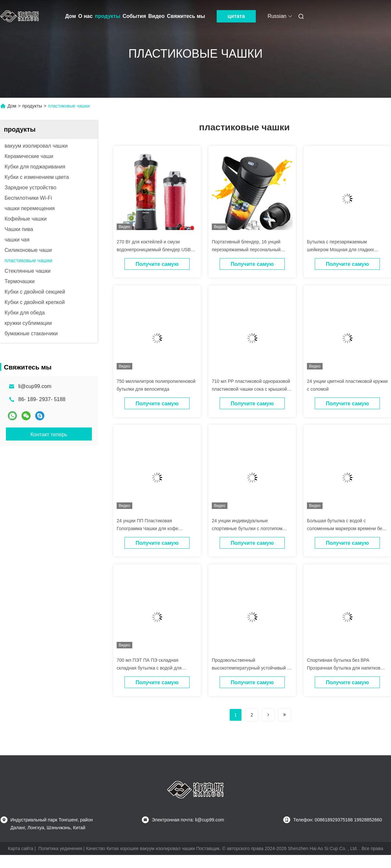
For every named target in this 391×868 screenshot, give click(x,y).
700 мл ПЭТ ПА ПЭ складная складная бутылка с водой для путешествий (149, 668)
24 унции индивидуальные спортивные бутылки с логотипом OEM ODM (247, 528)
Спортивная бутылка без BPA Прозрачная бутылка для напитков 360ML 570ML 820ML (344, 668)
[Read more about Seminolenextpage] (268, 715)
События (134, 16)
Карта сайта (21, 848)
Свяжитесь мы (186, 16)
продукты (108, 16)
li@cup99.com (35, 386)
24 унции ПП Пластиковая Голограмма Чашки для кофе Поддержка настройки (147, 528)
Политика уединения (60, 848)
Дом (71, 16)
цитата (236, 16)
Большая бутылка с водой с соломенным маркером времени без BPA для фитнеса (346, 528)
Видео (156, 16)
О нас (85, 16)
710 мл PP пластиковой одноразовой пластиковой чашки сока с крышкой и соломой (251, 389)
